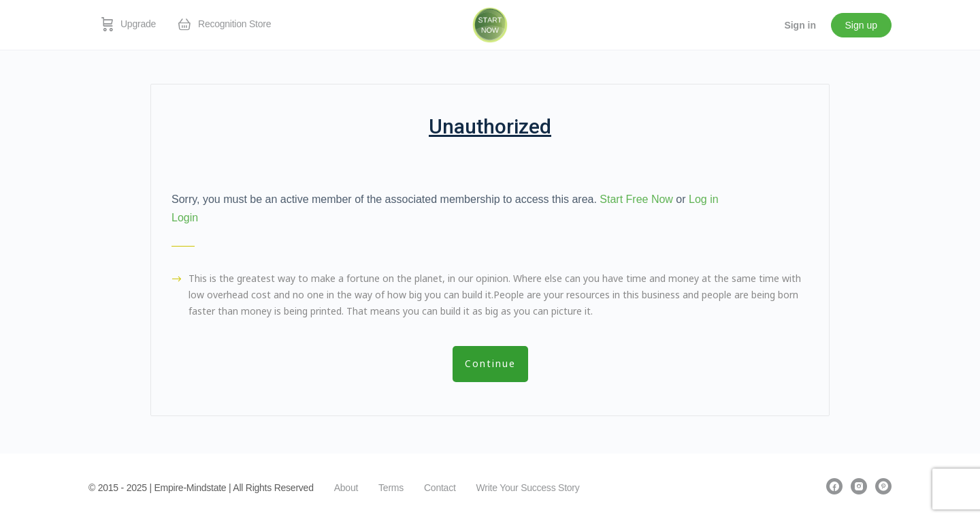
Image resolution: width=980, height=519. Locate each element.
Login (185, 218)
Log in (704, 199)
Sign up (861, 25)
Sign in (800, 25)
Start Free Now (636, 199)
